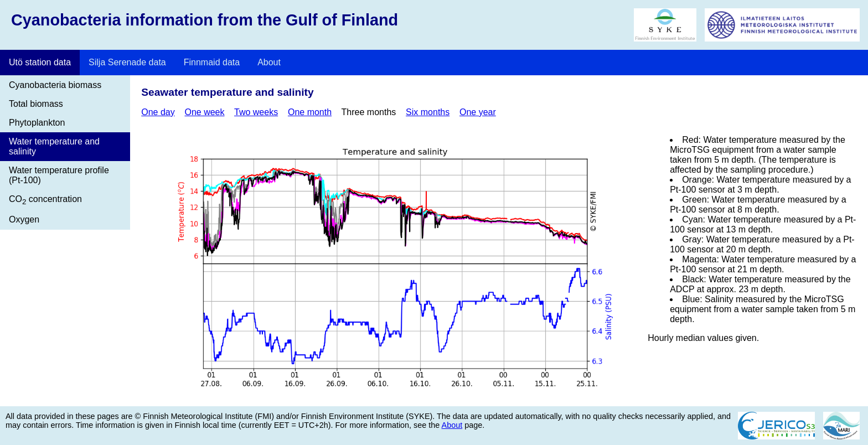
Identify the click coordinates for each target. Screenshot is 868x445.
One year (478, 112)
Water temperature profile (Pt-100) (59, 175)
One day (158, 112)
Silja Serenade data (127, 62)
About (269, 62)
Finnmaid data (212, 62)
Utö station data (40, 62)
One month (310, 112)
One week (204, 112)
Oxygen (24, 219)
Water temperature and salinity (54, 146)
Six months (428, 112)
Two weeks (256, 112)
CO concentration (45, 200)
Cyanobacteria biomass (55, 85)
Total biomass (36, 104)
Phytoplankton (37, 123)
